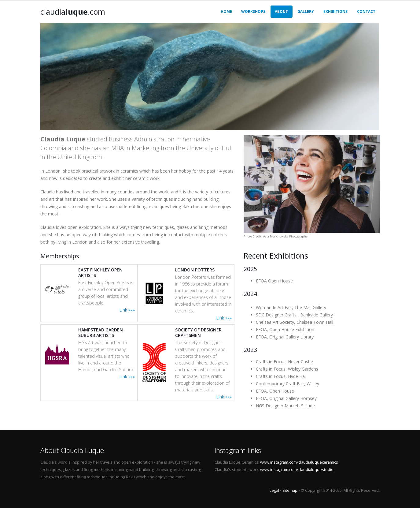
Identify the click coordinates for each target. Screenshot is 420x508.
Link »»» (127, 310)
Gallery (306, 11)
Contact (366, 11)
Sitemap (290, 490)
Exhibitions (335, 11)
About (281, 11)
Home (226, 11)
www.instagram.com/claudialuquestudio (297, 470)
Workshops (253, 11)
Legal (274, 490)
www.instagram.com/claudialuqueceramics (299, 462)
